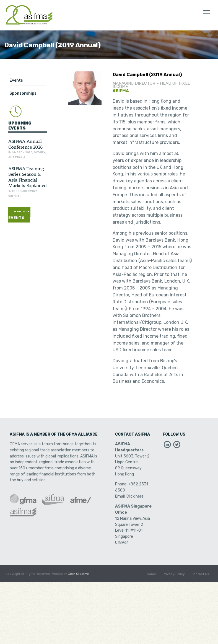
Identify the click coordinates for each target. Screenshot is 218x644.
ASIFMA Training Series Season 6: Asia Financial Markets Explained (28, 177)
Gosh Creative (78, 574)
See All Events (19, 215)
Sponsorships (23, 93)
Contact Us (200, 574)
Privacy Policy (174, 574)
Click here (135, 496)
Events (16, 80)
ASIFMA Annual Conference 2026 (25, 144)
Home (151, 574)
